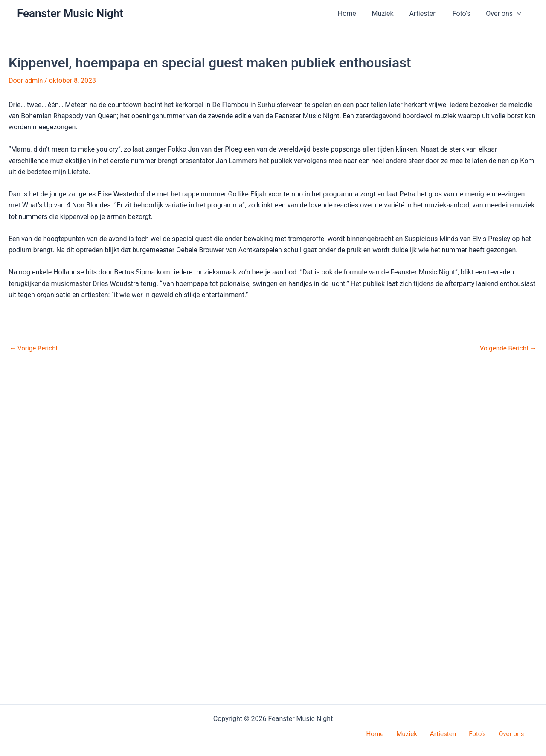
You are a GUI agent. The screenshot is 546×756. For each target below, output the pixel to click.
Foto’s (465, 13)
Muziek (390, 13)
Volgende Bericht (507, 685)
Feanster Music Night (70, 13)
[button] (518, 14)
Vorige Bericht (35, 685)
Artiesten (428, 13)
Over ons (505, 14)
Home (356, 13)
